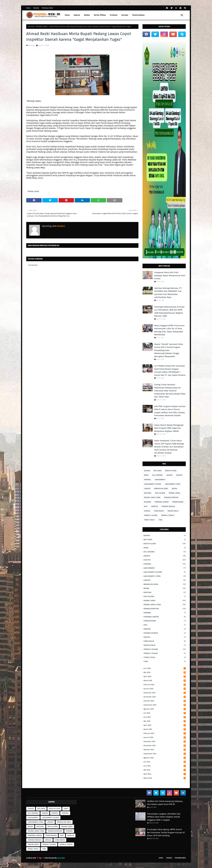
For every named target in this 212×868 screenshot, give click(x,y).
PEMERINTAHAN (178, 502)
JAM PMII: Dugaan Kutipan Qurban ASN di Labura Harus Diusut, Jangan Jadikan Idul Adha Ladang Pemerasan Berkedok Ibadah (170, 411)
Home (28, 8)
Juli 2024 (165, 762)
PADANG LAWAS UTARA (152, 498)
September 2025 (165, 705)
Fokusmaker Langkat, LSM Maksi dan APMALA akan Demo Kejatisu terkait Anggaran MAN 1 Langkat (164, 817)
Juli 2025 (165, 713)
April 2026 (165, 676)
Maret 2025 (165, 729)
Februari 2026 (165, 685)
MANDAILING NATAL (161, 489)
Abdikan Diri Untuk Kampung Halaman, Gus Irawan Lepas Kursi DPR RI (165, 803)
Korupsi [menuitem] (125, 15)
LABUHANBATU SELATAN (153, 484)
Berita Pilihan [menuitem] (100, 15)
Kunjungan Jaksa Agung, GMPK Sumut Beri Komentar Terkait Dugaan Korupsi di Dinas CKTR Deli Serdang (166, 832)
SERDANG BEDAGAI (168, 506)
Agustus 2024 (165, 758)
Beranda (31, 27)
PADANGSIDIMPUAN (171, 498)
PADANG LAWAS (42, 27)
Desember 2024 (165, 741)
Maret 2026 (165, 681)
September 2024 (165, 754)
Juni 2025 (165, 717)
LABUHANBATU (160, 480)
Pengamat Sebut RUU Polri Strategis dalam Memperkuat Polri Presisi (170, 275)
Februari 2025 (165, 733)
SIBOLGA (147, 511)
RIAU (146, 506)
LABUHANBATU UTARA (172, 484)
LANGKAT (147, 489)
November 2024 (165, 746)
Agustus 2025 (165, 709)
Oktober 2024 (165, 750)
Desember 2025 (165, 693)
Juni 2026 (165, 668)
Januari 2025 (165, 737)
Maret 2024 (165, 778)
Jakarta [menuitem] (77, 15)
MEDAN (174, 489)
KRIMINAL (148, 480)
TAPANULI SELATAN (151, 515)
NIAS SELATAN (160, 493)
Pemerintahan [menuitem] (138, 15)
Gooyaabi (61, 858)
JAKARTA (169, 475)
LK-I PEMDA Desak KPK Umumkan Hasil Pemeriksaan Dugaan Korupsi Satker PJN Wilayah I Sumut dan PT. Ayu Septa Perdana (170, 370)
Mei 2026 (165, 672)
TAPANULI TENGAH (168, 515)
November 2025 (165, 697)
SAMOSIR (154, 506)
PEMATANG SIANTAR (162, 502)
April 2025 (165, 725)
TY (43, 858)
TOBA (160, 520)
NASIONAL (148, 493)
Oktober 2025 (165, 701)
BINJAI (146, 475)
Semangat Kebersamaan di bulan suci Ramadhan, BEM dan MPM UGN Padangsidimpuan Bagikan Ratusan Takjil (169, 311)
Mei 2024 (165, 770)
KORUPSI (179, 475)
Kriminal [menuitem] (114, 15)
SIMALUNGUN (159, 511)
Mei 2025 (165, 721)
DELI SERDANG (158, 475)
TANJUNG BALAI (173, 511)
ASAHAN (147, 471)
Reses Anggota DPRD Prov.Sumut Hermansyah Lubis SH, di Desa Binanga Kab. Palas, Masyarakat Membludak (169, 330)
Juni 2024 (165, 766)
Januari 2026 (165, 689)
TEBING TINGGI (149, 520)
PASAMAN (147, 502)
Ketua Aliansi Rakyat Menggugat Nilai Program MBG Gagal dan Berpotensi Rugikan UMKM (169, 428)
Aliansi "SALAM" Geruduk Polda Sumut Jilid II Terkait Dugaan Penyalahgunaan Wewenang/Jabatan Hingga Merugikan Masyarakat (169, 350)
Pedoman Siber (47, 8)
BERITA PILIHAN (171, 471)
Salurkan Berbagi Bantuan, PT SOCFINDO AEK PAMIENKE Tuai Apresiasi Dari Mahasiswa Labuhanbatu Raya (168, 293)
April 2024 (165, 774)
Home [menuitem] (67, 15)
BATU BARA (158, 471)
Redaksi (36, 8)
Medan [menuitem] (87, 15)
